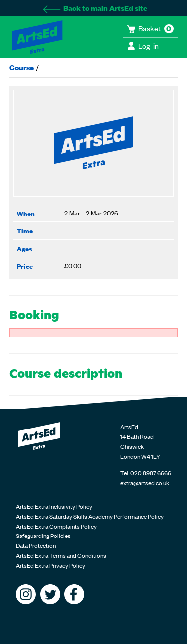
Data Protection (36, 545)
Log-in (143, 46)
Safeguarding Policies (43, 536)
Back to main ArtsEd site (95, 8)
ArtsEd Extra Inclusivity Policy (54, 506)
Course (22, 67)
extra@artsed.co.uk (145, 483)
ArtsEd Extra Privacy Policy (51, 565)
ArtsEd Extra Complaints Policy (56, 526)
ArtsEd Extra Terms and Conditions (61, 555)
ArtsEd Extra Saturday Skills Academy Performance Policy (90, 516)
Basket (150, 28)
